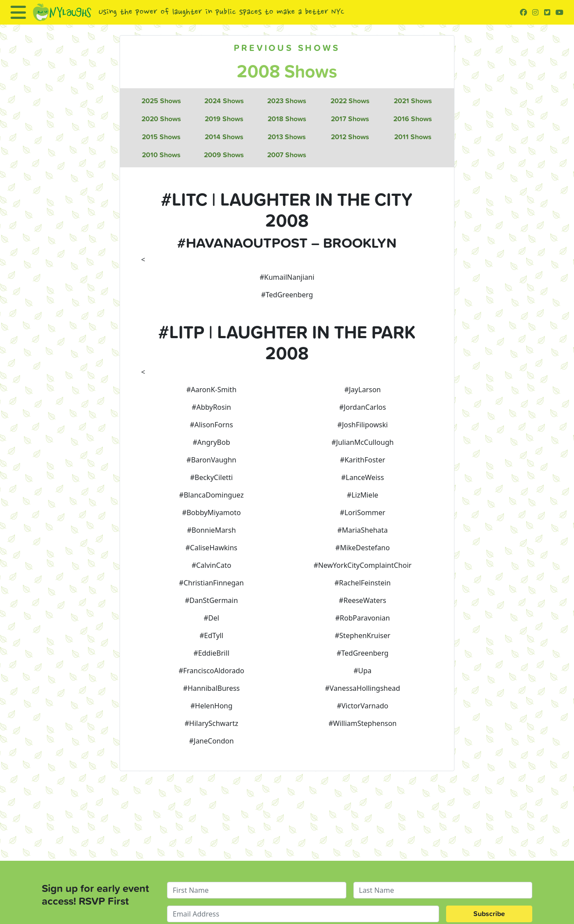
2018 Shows (287, 119)
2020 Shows (161, 119)
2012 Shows (350, 137)
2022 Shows (350, 101)
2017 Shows (350, 119)
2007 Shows (287, 155)
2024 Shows (224, 101)
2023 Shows (287, 101)
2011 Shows (413, 137)
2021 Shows (413, 101)
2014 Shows (224, 137)
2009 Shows (224, 155)
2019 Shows (224, 119)
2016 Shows (413, 119)
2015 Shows (161, 137)
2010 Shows (161, 155)
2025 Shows (161, 101)
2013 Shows (287, 137)
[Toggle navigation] (18, 12)
